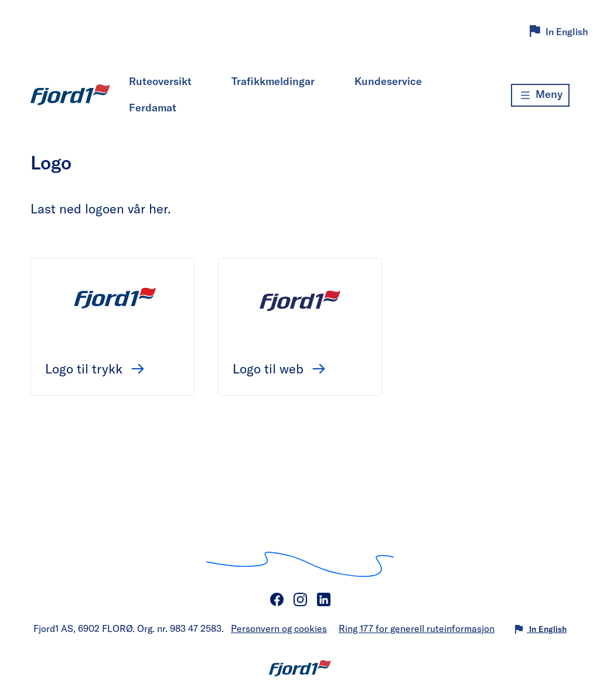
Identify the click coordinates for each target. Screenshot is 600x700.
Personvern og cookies (279, 628)
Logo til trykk (86, 368)
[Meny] (540, 95)
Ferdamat (153, 107)
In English (567, 31)
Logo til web (270, 368)
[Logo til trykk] (112, 299)
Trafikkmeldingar (273, 81)
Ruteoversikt (160, 81)
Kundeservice (388, 81)
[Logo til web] (300, 299)
